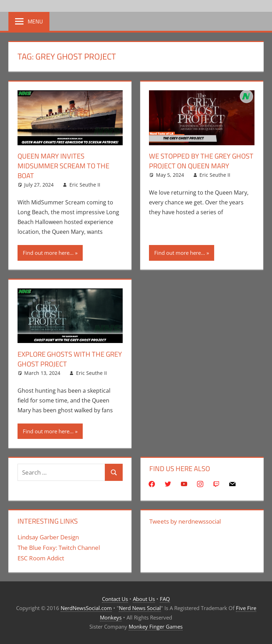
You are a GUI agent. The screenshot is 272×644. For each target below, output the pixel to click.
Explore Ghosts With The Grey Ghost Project (70, 359)
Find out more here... (48, 253)
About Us (144, 599)
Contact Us (115, 599)
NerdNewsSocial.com (86, 608)
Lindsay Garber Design (48, 537)
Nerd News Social (140, 608)
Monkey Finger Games (156, 626)
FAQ (165, 599)
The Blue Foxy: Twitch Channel (59, 548)
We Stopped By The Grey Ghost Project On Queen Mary (201, 161)
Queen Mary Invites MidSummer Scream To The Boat (63, 166)
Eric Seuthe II (85, 185)
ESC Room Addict (41, 558)
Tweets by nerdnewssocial (185, 521)
